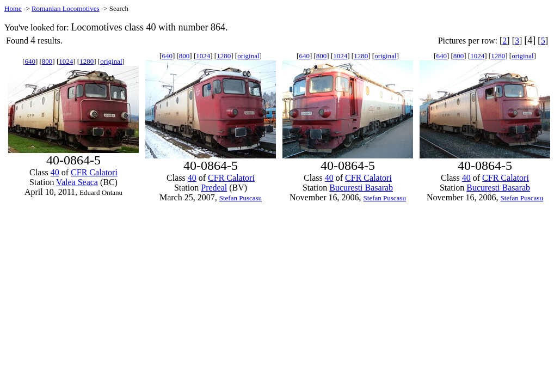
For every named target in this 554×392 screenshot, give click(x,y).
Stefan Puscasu (241, 198)
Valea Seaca (77, 182)
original (111, 61)
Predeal (214, 188)
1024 (66, 61)
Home (13, 8)
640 (30, 61)
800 (47, 61)
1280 (87, 61)
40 (55, 172)
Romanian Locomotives (66, 8)
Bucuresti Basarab (361, 188)
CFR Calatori (94, 172)
